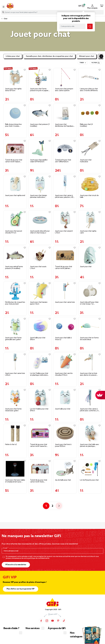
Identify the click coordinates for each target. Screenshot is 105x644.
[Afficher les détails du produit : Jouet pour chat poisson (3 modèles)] (40, 113)
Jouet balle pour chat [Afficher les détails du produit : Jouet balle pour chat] (63, 409)
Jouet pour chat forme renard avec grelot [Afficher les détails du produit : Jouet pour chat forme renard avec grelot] (13, 410)
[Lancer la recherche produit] (3, 12)
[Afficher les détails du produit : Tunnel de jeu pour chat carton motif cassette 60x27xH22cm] (40, 433)
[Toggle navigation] (4, 7)
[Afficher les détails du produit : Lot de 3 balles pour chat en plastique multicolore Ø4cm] (40, 362)
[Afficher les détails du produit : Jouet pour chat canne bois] (65, 291)
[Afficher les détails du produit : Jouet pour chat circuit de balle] (90, 184)
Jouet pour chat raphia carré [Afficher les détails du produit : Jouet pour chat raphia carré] (88, 232)
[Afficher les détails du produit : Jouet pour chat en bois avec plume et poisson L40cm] (90, 362)
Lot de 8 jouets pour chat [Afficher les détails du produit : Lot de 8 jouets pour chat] (89, 480)
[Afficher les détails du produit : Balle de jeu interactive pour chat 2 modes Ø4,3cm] (15, 113)
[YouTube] (52, 621)
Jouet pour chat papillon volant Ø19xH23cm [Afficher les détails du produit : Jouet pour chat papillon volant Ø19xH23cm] (39, 161)
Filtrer (96, 63)
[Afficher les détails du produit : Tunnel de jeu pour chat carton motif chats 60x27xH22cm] (40, 469)
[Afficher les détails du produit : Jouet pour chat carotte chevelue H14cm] (65, 362)
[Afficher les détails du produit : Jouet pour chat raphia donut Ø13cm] (15, 77)
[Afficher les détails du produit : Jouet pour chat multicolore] (90, 149)
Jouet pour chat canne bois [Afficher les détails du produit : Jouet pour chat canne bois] (65, 302)
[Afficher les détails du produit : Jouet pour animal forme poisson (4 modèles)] (15, 255)
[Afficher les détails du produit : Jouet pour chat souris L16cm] (40, 255)
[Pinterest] (58, 621)
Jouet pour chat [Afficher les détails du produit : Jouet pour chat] (86, 267)
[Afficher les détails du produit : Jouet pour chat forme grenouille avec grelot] (15, 326)
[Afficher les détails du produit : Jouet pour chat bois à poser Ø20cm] (65, 433)
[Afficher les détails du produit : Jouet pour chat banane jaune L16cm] (40, 291)
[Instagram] (47, 621)
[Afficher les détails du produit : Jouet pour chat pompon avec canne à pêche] (65, 77)
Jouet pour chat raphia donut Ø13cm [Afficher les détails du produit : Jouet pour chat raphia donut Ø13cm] (13, 90)
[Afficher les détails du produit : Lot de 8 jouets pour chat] (90, 469)
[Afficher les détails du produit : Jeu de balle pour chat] (65, 469)
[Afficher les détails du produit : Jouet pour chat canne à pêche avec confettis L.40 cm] (90, 398)
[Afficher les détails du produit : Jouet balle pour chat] (65, 398)
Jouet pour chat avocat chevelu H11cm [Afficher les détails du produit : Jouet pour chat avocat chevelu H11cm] (14, 232)
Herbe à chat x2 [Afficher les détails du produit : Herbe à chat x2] (11, 445)
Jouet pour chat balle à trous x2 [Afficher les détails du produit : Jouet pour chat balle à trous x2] (63, 339)
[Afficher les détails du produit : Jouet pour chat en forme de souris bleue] (90, 326)
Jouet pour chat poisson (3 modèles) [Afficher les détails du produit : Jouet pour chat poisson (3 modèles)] (40, 125)
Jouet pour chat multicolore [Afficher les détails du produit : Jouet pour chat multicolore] (86, 161)
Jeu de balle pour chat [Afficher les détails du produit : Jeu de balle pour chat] (63, 480)
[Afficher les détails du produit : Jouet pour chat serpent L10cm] (65, 220)
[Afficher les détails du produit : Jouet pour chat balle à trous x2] (65, 326)
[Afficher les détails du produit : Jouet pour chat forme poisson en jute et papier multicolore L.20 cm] (40, 77)
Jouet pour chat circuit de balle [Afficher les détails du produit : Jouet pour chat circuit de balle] (89, 196)
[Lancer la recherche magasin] (90, 26)
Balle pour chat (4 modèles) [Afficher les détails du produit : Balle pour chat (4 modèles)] (86, 125)
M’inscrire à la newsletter (16, 565)
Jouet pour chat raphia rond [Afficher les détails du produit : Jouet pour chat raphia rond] (15, 196)
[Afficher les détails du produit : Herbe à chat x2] (15, 433)
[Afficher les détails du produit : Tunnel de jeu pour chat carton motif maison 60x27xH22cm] (15, 149)
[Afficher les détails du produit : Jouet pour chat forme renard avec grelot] (15, 398)
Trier (82, 63)
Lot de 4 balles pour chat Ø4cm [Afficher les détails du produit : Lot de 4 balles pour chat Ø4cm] (39, 410)
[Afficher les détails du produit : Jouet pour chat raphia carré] (90, 220)
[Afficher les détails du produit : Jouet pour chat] (90, 255)
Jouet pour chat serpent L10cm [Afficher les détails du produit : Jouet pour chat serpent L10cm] (64, 232)
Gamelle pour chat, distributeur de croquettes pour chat (49, 56)
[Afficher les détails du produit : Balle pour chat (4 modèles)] (90, 113)
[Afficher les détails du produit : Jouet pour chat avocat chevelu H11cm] (15, 220)
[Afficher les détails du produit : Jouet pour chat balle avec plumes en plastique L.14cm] (90, 433)
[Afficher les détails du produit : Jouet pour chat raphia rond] (15, 184)
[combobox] (52, 12)
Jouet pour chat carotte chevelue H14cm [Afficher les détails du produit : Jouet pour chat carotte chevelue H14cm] (64, 374)
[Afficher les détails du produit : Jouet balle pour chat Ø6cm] (40, 326)
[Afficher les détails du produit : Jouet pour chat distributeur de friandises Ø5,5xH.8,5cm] (65, 113)
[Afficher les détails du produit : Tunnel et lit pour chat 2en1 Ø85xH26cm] (65, 149)
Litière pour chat (13, 56)
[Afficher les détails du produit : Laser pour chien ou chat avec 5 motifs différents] (90, 77)
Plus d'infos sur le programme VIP (21, 589)
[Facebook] (41, 621)
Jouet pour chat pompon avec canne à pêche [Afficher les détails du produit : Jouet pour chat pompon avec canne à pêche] (64, 90)
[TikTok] (64, 621)
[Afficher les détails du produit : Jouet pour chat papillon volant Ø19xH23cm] (40, 149)
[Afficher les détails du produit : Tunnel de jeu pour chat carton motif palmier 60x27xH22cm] (65, 255)
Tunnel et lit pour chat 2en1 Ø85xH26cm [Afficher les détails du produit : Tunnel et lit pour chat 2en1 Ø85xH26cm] (63, 161)
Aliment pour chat (87, 56)
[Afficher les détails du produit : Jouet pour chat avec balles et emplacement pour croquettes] (15, 469)
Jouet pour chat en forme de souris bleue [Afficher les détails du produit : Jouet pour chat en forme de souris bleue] (89, 339)
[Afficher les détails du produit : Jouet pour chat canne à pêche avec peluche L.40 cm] (65, 184)
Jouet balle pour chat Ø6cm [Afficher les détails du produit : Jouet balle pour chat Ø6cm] (38, 339)
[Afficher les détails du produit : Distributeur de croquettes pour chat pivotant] (15, 291)
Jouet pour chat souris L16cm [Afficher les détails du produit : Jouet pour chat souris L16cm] (38, 268)
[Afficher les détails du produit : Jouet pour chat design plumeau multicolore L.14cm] (40, 184)
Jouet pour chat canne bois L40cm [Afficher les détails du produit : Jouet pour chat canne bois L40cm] (15, 374)
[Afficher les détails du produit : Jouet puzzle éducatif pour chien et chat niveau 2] (40, 220)
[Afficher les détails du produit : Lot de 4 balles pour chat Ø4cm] (40, 398)
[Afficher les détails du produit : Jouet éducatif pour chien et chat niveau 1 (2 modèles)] (90, 291)
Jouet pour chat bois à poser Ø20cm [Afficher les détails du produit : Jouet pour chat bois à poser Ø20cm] (63, 445)
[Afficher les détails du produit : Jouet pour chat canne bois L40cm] (15, 362)
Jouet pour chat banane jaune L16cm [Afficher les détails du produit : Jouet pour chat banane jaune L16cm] (39, 303)
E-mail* (6, 548)
